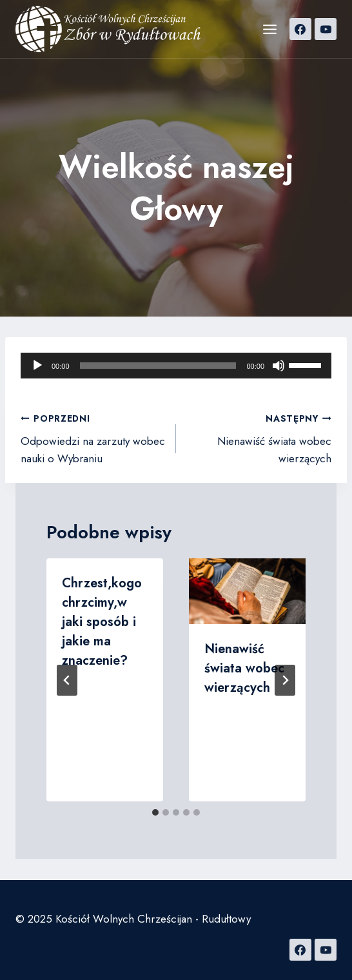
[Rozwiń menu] (269, 29)
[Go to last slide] (67, 680)
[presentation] (247, 591)
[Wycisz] (279, 366)
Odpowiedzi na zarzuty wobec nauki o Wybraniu (93, 438)
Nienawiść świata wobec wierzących (259, 438)
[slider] (158, 366)
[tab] (155, 812)
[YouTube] (326, 29)
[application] (176, 366)
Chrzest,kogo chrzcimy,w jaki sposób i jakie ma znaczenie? (102, 622)
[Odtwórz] (37, 366)
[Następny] (285, 680)
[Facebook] (300, 29)
